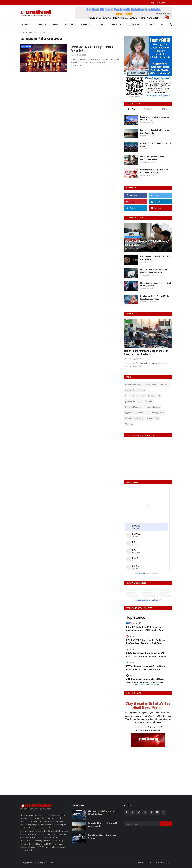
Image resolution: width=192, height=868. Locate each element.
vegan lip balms (153, 418)
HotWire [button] (27, 25)
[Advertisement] (148, 770)
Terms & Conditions (162, 862)
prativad (73, 56)
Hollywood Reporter (133, 407)
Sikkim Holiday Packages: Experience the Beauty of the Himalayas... (146, 352)
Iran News (149, 401)
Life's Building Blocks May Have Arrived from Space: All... (155, 258)
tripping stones (158, 413)
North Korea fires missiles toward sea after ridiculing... (155, 118)
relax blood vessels (152, 407)
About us (140, 862)
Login (153, 3)
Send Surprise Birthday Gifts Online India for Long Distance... (154, 171)
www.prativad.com (152, 730)
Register (162, 3)
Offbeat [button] (151, 25)
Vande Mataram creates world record (140, 396)
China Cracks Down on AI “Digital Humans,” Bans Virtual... (153, 158)
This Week (132, 109)
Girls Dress (164, 385)
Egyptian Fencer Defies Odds (137, 413)
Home (22, 32)
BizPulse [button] (86, 25)
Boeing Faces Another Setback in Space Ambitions (102, 836)
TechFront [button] (71, 25)
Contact (149, 862)
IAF (159, 396)
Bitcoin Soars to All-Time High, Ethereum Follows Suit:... (93, 49)
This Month (148, 109)
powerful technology (133, 401)
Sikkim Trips (128, 359)
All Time (164, 109)
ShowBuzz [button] (43, 25)
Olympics (129, 424)
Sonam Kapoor (151, 385)
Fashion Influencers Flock (135, 390)
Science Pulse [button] (134, 25)
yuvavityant (144, 175)
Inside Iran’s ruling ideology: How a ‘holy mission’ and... (155, 145)
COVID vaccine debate (134, 418)
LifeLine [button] (101, 25)
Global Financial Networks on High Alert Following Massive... (155, 284)
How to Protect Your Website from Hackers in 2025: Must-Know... (153, 271)
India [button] (57, 25)
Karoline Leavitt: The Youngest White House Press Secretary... (154, 297)
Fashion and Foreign (133, 385)
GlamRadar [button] (116, 25)
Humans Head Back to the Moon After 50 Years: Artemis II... (156, 131)
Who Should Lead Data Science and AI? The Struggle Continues (103, 813)
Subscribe (166, 824)
